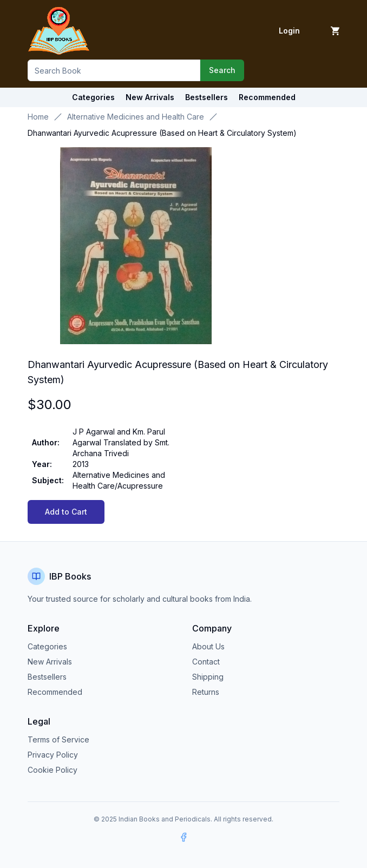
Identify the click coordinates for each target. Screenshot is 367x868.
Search (222, 70)
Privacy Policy (53, 755)
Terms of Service (58, 739)
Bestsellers (47, 677)
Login (289, 31)
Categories (93, 97)
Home (38, 117)
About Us (208, 646)
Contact (206, 662)
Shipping (208, 677)
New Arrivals (50, 662)
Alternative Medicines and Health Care (136, 117)
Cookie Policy (53, 770)
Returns (206, 692)
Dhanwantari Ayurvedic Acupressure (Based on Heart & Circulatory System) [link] (162, 133)
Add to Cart (66, 512)
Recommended (55, 692)
